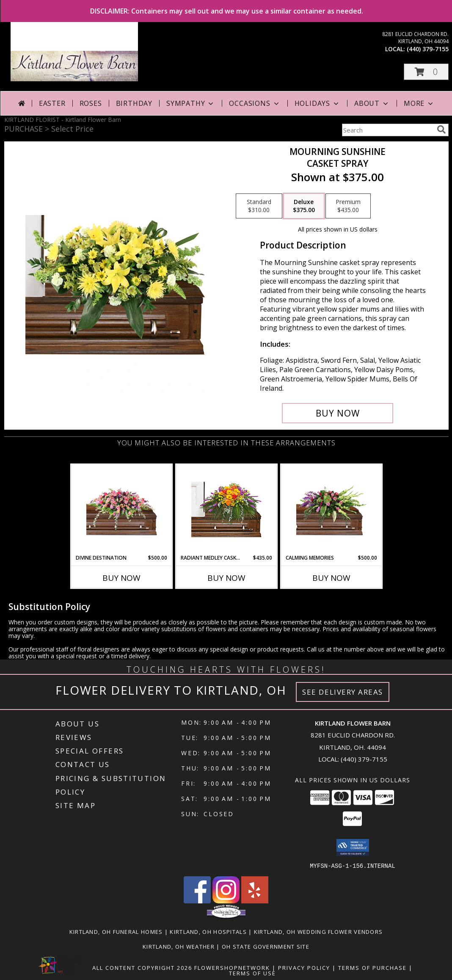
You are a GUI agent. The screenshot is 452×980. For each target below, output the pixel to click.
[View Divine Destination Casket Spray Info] (122, 509)
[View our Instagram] (226, 901)
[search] (441, 130)
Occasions (255, 103)
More (419, 103)
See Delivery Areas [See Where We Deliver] (343, 692)
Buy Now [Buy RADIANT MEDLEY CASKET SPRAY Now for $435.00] (226, 578)
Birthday (134, 103)
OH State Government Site (266, 946)
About (372, 103)
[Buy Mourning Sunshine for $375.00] (338, 413)
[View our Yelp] (255, 901)
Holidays (317, 103)
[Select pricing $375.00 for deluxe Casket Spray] (304, 206)
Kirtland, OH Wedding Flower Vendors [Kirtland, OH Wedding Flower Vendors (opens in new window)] (318, 931)
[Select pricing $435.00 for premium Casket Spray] (348, 206)
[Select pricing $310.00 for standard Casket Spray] (259, 206)
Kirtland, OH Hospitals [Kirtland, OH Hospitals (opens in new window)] (208, 931)
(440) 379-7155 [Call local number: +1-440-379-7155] (428, 49)
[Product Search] (388, 130)
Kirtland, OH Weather (179, 946)
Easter (52, 103)
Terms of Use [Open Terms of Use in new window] (252, 973)
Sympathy (191, 103)
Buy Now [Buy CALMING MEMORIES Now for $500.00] (331, 578)
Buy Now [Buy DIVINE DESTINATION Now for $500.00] (121, 578)
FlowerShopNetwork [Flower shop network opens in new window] (232, 967)
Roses (91, 103)
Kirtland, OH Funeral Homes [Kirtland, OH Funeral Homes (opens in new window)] (116, 931)
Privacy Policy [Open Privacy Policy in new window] (304, 967)
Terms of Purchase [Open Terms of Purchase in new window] (372, 967)
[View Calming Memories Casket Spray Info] (332, 509)
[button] (426, 72)
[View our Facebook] (197, 901)
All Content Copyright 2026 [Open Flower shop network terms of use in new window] (142, 967)
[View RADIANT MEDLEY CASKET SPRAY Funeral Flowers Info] (227, 509)
